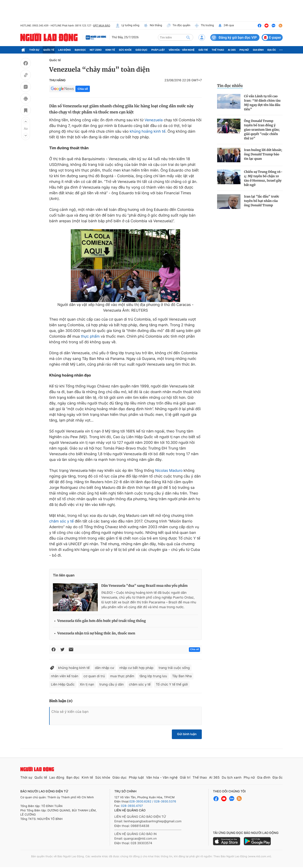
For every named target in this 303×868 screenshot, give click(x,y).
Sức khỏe (125, 50)
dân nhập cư (104, 668)
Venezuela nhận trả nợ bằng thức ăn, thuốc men (96, 633)
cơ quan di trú (94, 676)
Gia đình (258, 50)
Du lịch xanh (232, 777)
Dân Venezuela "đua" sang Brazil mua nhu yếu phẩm (144, 586)
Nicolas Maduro (169, 471)
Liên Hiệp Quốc (63, 684)
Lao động (65, 50)
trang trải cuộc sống (174, 668)
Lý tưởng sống (127, 26)
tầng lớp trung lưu (153, 676)
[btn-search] (188, 37)
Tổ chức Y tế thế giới (172, 684)
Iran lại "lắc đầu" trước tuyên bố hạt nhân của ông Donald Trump (262, 201)
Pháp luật (158, 50)
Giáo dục (142, 50)
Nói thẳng (153, 26)
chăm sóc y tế (61, 521)
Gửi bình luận (187, 734)
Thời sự (34, 50)
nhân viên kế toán (65, 676)
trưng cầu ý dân (111, 684)
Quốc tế (49, 50)
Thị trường (204, 26)
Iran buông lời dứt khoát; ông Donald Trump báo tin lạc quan (263, 154)
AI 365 (232, 50)
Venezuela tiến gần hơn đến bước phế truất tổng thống (102, 621)
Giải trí (203, 50)
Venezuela (154, 120)
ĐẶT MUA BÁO (102, 26)
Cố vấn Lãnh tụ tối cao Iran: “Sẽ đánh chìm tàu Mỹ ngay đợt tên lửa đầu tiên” (262, 103)
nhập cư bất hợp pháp (136, 668)
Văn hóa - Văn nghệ (182, 50)
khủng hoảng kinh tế (147, 132)
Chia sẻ (83, 89)
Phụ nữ (244, 50)
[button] (26, 122)
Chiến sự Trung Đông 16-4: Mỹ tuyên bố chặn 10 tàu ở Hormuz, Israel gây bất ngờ (263, 178)
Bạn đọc (80, 50)
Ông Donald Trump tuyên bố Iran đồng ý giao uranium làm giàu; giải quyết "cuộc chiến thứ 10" (262, 130)
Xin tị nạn (87, 684)
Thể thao (218, 50)
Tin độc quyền (178, 26)
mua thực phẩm (122, 676)
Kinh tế (110, 50)
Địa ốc (272, 50)
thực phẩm (90, 337)
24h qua (226, 26)
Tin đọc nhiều (230, 86)
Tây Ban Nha (182, 676)
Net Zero (96, 50)
